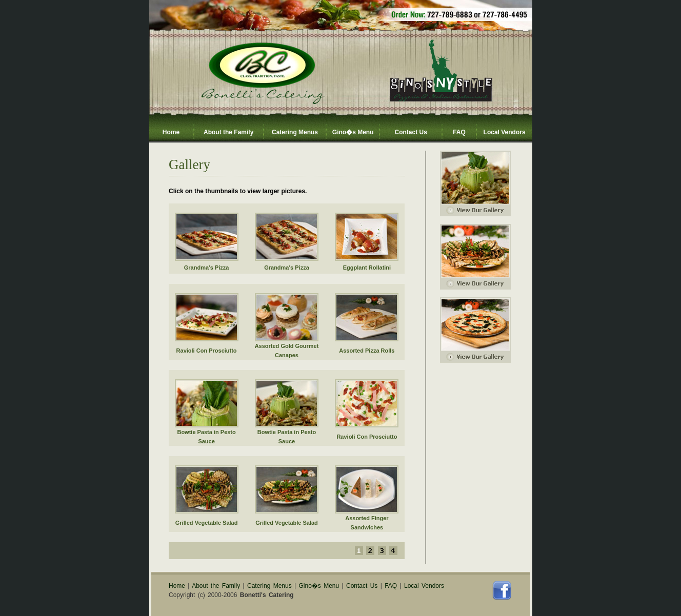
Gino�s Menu (353, 132)
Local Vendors (505, 132)
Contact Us (410, 132)
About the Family (228, 132)
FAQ (459, 132)
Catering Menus (295, 132)
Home (171, 132)
